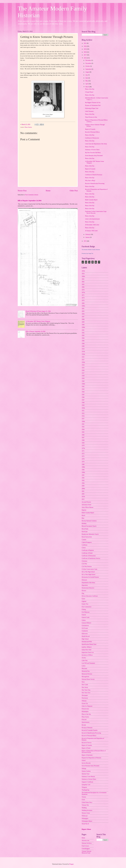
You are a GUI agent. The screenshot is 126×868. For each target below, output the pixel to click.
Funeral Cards (86, 617)
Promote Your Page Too (87, 253)
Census (84, 548)
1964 (83, 429)
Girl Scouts (85, 628)
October (88, 66)
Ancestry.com (85, 841)
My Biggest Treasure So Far (93, 103)
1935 (83, 368)
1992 (83, 478)
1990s (83, 472)
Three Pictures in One (91, 117)
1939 (83, 378)
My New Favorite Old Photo (93, 153)
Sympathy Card (86, 785)
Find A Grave (85, 846)
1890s (83, 306)
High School (85, 639)
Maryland (84, 669)
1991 (83, 475)
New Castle (85, 685)
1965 (83, 432)
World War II (85, 824)
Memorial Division (87, 674)
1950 (83, 405)
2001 (83, 491)
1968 (83, 440)
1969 (83, 443)
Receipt (84, 725)
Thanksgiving (85, 790)
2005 (83, 494)
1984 (83, 470)
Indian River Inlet (87, 650)
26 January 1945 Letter (91, 231)
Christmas (84, 561)
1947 (83, 400)
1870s (83, 293)
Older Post (74, 191)
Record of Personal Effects (92, 132)
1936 (83, 370)
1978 (83, 459)
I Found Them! (89, 92)
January (88, 237)
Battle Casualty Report (91, 200)
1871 (83, 295)
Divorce (84, 591)
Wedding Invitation (87, 810)
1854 (83, 274)
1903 (83, 335)
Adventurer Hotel (86, 505)
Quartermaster (86, 722)
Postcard (84, 720)
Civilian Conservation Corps (89, 569)
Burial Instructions (87, 537)
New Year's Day (86, 690)
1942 (83, 387)
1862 (83, 282)
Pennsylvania (85, 709)
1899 (83, 322)
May (87, 81)
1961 (83, 424)
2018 (85, 52)
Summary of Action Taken (92, 150)
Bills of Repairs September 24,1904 (30, 201)
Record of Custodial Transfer (90, 730)
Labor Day (85, 661)
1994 (83, 483)
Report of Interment (87, 755)
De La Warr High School (88, 575)
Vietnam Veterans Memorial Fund (86, 852)
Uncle (83, 800)
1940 (83, 381)
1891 (83, 309)
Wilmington (85, 818)
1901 (83, 330)
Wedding (84, 808)
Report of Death (86, 748)
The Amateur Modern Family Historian (91, 250)
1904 (83, 338)
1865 (83, 284)
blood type (85, 532)
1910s (83, 352)
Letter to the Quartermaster (92, 219)
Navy (83, 682)
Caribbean (85, 545)
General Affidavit (86, 623)
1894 (83, 314)
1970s (83, 448)
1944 (83, 392)
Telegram (84, 787)
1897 (83, 317)
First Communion (87, 607)
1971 (83, 451)
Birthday (84, 523)
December (88, 60)
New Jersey (85, 687)
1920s (83, 354)
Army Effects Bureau (88, 507)
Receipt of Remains (87, 728)
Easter (83, 599)
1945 (83, 395)
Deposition (85, 585)
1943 (83, 389)
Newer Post (22, 191)
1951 (83, 411)
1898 (83, 319)
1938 (83, 376)
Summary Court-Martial (88, 777)
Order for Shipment (87, 706)
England (84, 601)
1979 (83, 462)
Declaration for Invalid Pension (90, 577)
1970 (83, 446)
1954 (83, 416)
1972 (83, 454)
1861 (83, 279)
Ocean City (85, 703)
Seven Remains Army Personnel (94, 156)
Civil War (84, 564)
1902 (83, 333)
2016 (85, 58)
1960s (83, 421)
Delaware (84, 580)
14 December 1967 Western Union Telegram (38, 321)
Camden (84, 540)
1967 (83, 438)
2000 (83, 486)
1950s (83, 408)
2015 (85, 241)
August (88, 72)
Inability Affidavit (87, 647)
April (87, 84)
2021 (85, 43)
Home (48, 191)
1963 (83, 427)
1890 (83, 303)
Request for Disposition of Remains (91, 758)
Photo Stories (28, 127)
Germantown (85, 626)
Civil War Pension (87, 567)
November (88, 63)
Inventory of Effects (87, 655)
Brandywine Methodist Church (90, 534)
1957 (83, 419)
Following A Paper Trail (92, 108)
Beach (83, 515)
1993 (83, 481)
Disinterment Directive (88, 588)
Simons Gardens (86, 771)
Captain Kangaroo (87, 542)
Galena (84, 620)
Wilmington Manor (87, 821)
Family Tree (85, 604)
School (84, 760)
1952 (83, 413)
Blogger (71, 864)
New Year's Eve (86, 693)
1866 (83, 287)
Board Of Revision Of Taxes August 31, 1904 (38, 311)
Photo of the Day (90, 89)
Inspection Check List (88, 652)
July (87, 75)
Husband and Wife (87, 642)
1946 (83, 397)
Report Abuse (86, 829)
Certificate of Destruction (92, 138)
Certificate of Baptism (88, 550)
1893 (83, 311)
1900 (83, 325)
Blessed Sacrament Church (89, 526)
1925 (83, 357)
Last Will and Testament (88, 663)
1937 (83, 373)
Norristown (85, 698)
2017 (85, 55)
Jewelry (84, 658)
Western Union (86, 813)
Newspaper (85, 695)
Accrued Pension (86, 502)
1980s (83, 467)
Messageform (85, 677)
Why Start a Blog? (90, 181)
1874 (83, 298)
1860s (83, 276)
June (87, 78)
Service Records (86, 763)
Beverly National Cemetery (89, 521)
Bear (83, 518)
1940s (83, 384)
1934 (83, 365)
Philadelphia (85, 712)
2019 (85, 49)
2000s (83, 489)
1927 (83, 360)
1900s (83, 327)
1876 (83, 301)
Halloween (85, 634)
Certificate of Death (87, 553)
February (88, 234)
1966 (83, 435)
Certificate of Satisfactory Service (91, 558)
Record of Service (87, 743)
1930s (83, 362)
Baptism (84, 510)
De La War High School (88, 572)
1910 (83, 349)
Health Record (86, 636)
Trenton (84, 797)
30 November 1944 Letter (92, 225)
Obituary (84, 701)
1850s (83, 271)
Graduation (85, 631)
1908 (83, 344)
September (88, 69)
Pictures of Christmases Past (93, 105)
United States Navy (87, 802)
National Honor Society (88, 679)
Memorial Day (86, 671)
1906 (83, 341)
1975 (83, 456)
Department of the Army (88, 583)
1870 (83, 290)
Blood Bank (85, 529)
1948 (83, 403)
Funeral (84, 615)
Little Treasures (89, 111)
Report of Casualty (90, 129)
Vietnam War (85, 805)
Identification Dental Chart (89, 644)
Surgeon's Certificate (87, 782)
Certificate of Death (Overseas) (94, 175)
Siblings (84, 769)
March (87, 87)
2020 (85, 46)
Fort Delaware (86, 612)
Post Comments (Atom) (32, 195)
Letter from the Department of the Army (96, 144)
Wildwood (85, 816)
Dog (83, 593)
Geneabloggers (86, 849)
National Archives (87, 843)
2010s (83, 497)
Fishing (84, 609)
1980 (83, 464)
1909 (83, 346)
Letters (84, 666)
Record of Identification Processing (95, 184)
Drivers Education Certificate (90, 596)
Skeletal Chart (86, 774)
